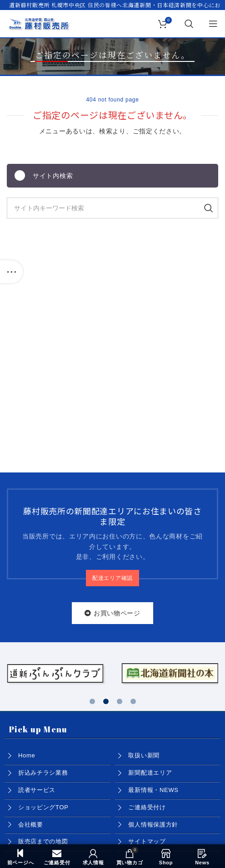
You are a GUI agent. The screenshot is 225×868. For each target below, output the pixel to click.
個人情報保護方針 (153, 825)
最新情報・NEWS (153, 790)
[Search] (189, 24)
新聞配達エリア (150, 773)
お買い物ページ (112, 613)
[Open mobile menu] (213, 24)
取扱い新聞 (144, 755)
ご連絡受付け (147, 807)
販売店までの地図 (43, 841)
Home (27, 755)
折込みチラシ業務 (43, 773)
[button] (92, 701)
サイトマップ (147, 841)
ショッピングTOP (43, 807)
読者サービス (37, 790)
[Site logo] (39, 23)
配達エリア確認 (112, 578)
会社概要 (31, 825)
